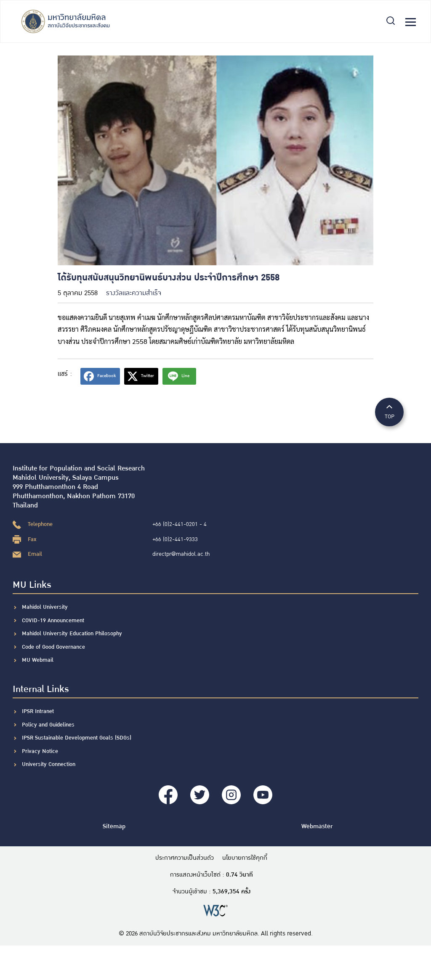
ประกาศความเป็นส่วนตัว (185, 858)
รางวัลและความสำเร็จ (134, 293)
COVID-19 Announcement (54, 621)
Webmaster (317, 826)
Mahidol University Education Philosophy (72, 634)
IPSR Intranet (38, 711)
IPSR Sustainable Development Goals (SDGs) (77, 738)
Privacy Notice (40, 751)
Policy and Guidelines (48, 725)
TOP (389, 411)
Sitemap (114, 826)
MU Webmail (38, 660)
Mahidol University (45, 607)
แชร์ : (65, 374)
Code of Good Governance (53, 647)
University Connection (49, 764)
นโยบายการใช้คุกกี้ (245, 858)
